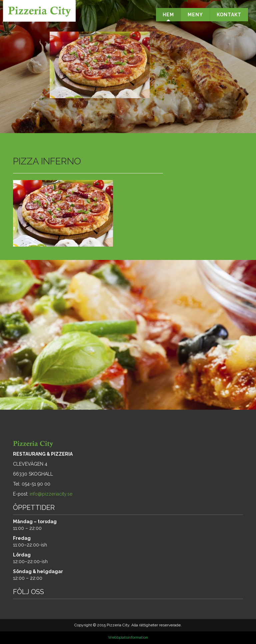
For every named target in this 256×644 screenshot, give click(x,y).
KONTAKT (229, 15)
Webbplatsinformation (128, 637)
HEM (168, 15)
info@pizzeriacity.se (51, 494)
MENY (195, 15)
